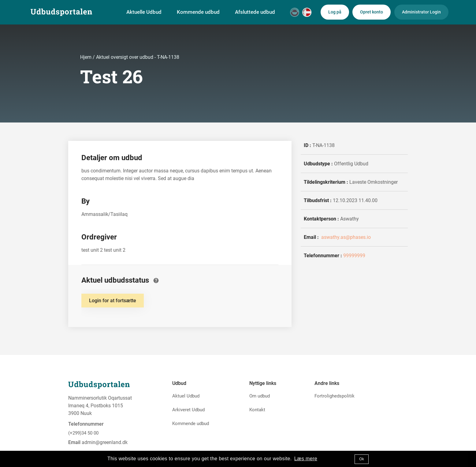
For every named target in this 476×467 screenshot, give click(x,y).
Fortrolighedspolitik (335, 396)
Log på (335, 12)
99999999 (354, 256)
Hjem (86, 57)
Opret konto (372, 12)
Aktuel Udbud (186, 396)
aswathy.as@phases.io (345, 237)
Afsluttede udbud (255, 12)
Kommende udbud (198, 12)
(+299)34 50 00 (83, 433)
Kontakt (257, 410)
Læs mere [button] (306, 459)
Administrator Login (421, 12)
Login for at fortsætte (113, 301)
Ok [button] (361, 459)
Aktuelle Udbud (144, 12)
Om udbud (260, 396)
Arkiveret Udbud (188, 410)
